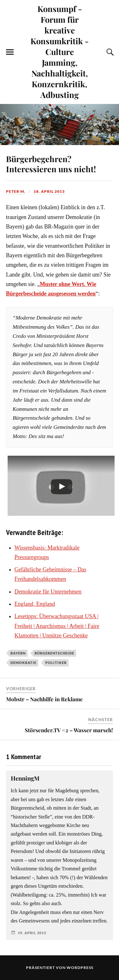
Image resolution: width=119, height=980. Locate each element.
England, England (35, 604)
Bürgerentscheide (54, 653)
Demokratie (23, 663)
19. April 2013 (32, 933)
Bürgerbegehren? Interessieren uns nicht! (51, 164)
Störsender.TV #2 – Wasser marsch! (69, 730)
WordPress (80, 968)
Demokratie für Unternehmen (48, 592)
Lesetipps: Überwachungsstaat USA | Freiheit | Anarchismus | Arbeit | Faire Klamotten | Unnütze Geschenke (57, 626)
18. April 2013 (49, 191)
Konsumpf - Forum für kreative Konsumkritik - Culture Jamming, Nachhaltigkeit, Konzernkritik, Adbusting (60, 52)
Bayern (18, 653)
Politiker (56, 663)
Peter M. (16, 191)
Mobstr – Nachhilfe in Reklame (44, 699)
